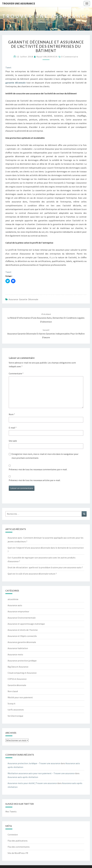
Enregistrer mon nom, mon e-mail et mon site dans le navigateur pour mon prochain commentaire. (45, 456)
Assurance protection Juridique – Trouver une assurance (34, 763)
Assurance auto (15, 605)
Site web (13, 441)
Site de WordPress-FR (18, 853)
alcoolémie (13, 599)
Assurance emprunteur (18, 611)
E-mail (13, 428)
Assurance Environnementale (22, 618)
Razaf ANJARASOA (47, 57)
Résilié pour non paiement (20, 697)
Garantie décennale (17, 685)
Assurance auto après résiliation (23, 777)
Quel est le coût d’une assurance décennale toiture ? (32, 574)
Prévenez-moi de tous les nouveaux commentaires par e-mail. (38, 469)
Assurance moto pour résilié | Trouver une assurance (32, 783)
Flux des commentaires (19, 847)
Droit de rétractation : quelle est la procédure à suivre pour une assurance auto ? (45, 567)
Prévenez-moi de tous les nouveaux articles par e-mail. (35, 480)
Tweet (8, 67)
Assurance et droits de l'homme (23, 630)
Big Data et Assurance (18, 667)
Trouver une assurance (19, 3)
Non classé (13, 691)
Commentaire (16, 373)
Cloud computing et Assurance (22, 673)
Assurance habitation (18, 648)
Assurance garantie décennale (23, 299)
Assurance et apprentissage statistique (26, 624)
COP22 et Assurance (17, 679)
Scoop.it (12, 703)
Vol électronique (15, 716)
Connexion (13, 835)
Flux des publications (18, 841)
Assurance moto (15, 654)
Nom (12, 414)
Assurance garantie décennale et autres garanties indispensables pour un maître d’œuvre (46, 334)
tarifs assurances (16, 710)
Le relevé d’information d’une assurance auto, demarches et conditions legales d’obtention (46, 318)
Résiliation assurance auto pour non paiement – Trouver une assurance (41, 773)
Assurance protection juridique (22, 661)
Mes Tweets (11, 811)
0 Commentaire (70, 57)
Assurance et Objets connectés (22, 636)
